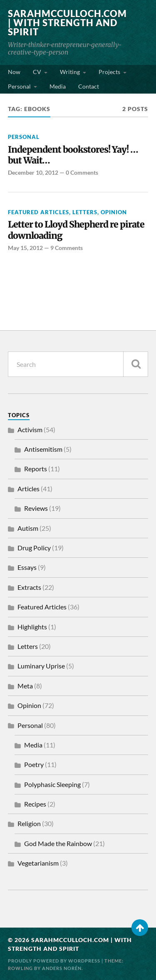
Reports (36, 469)
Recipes (35, 804)
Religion (29, 823)
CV (37, 72)
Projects (109, 72)
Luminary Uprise (41, 666)
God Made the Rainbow (58, 843)
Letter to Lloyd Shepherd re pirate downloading (76, 230)
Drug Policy (34, 548)
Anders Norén (62, 968)
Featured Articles (38, 212)
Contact (89, 86)
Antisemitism (43, 449)
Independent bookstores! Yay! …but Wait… (73, 155)
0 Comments (82, 172)
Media (58, 86)
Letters (85, 212)
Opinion (114, 212)
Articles (28, 489)
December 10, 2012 (33, 172)
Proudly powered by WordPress (54, 961)
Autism (28, 528)
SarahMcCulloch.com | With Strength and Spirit (67, 23)
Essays (27, 567)
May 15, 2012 (25, 248)
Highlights (32, 627)
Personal (19, 86)
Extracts (29, 587)
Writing (70, 72)
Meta (25, 686)
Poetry (34, 764)
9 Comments (67, 248)
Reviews (36, 508)
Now (14, 72)
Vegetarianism (38, 863)
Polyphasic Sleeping (52, 784)
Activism (30, 429)
